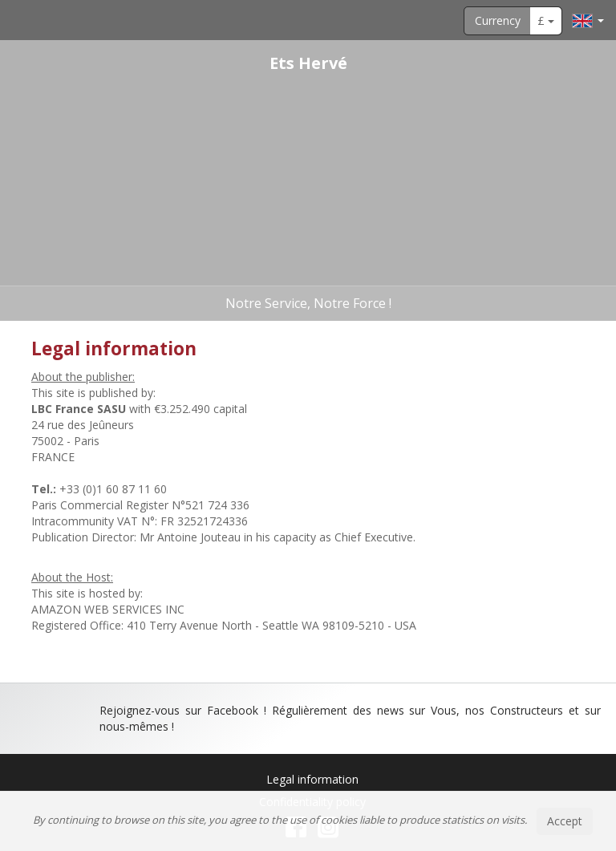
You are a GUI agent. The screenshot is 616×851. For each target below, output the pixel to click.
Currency (498, 20)
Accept (565, 821)
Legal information (312, 779)
